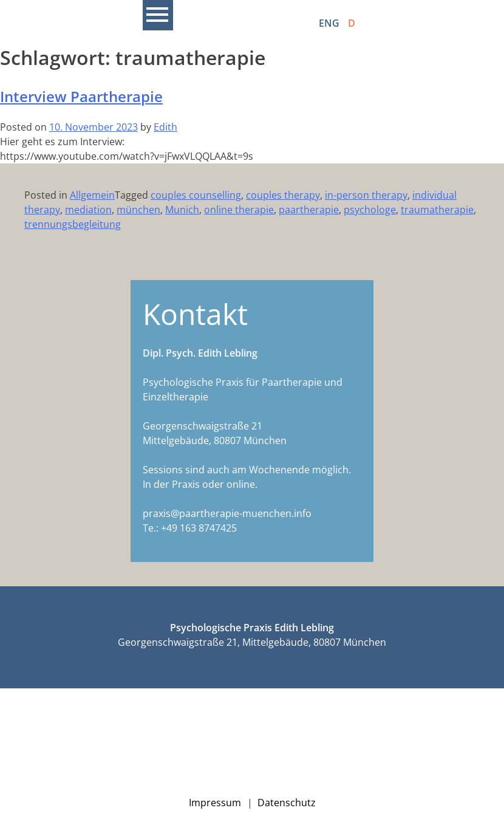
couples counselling (196, 195)
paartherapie (309, 210)
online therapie (239, 210)
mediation (88, 210)
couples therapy (283, 195)
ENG (329, 23)
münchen (138, 210)
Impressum (215, 803)
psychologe (370, 210)
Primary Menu (158, 15)
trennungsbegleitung (73, 224)
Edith (165, 127)
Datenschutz (287, 803)
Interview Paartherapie (81, 96)
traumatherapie (437, 210)
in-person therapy (366, 195)
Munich (182, 210)
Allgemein (92, 195)
